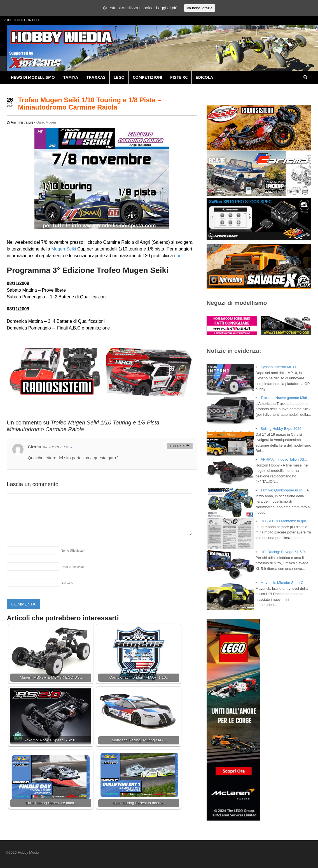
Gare (40, 122)
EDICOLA (204, 77)
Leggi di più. (167, 8)
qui (177, 256)
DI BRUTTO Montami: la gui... (285, 521)
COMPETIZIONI (147, 77)
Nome (73, 551)
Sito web (67, 583)
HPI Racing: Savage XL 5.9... (284, 552)
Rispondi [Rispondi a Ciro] (177, 446)
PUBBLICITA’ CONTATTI (22, 20)
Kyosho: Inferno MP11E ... (282, 367)
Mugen (51, 122)
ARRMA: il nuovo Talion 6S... (284, 459)
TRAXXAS (96, 77)
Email (72, 567)
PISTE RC (179, 77)
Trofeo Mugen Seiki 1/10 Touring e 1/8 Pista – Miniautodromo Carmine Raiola (90, 104)
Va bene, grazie (200, 8)
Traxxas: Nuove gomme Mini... (285, 398)
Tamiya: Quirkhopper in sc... (283, 490)
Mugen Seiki (64, 249)
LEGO (119, 77)
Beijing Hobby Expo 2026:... (283, 429)
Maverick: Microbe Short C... (284, 583)
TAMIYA (71, 77)
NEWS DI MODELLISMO (33, 77)
